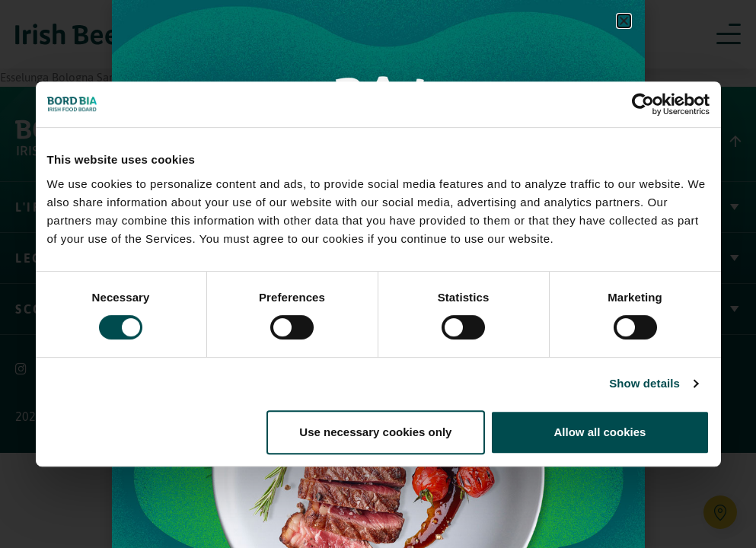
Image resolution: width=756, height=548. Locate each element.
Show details (644, 383)
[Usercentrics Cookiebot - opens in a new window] (643, 104)
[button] (624, 21)
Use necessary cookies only (375, 432)
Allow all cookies (600, 432)
